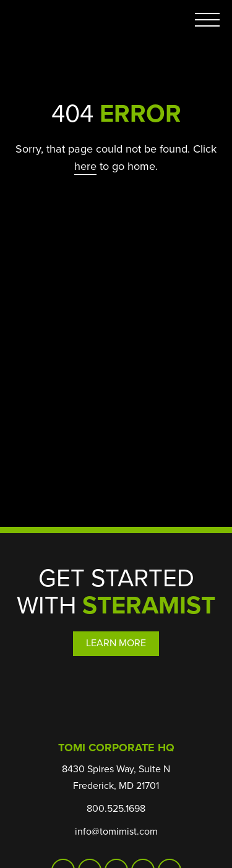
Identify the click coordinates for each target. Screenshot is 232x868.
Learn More (116, 643)
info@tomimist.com (116, 831)
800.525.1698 (116, 808)
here (85, 166)
